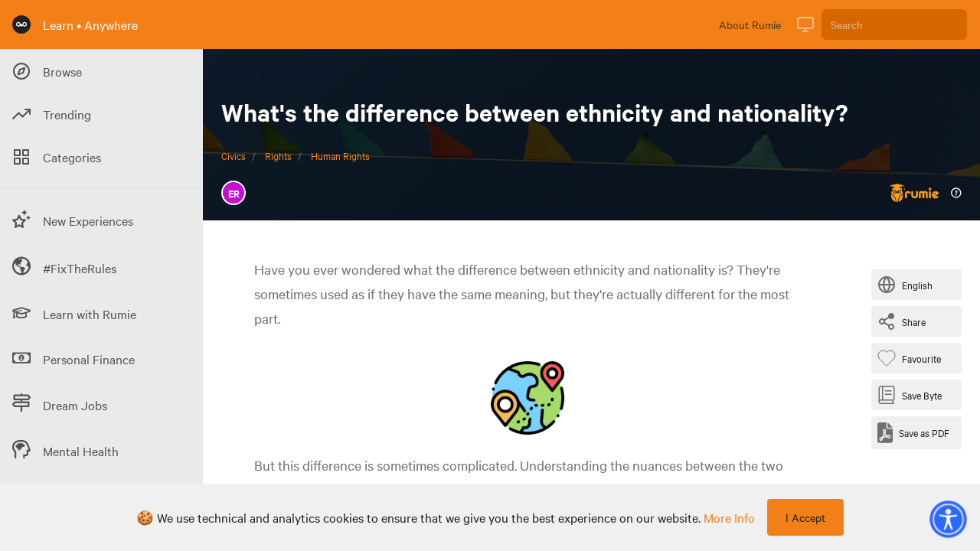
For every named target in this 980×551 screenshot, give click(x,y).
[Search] (894, 24)
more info (729, 517)
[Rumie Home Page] (21, 24)
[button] (948, 519)
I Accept (805, 517)
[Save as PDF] (913, 433)
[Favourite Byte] (912, 358)
